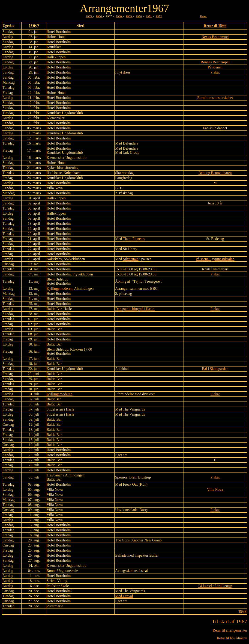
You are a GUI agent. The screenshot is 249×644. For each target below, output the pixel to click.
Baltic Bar (54, 309)
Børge (144, 510)
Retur (203, 16)
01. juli (34, 394)
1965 (90, 16)
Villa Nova (55, 489)
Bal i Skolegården (215, 369)
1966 (99, 16)
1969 (129, 16)
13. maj (34, 288)
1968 (119, 16)
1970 (139, 16)
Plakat (215, 72)
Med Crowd (124, 596)
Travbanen (54, 475)
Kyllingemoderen (60, 394)
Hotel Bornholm (59, 62)
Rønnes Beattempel (215, 62)
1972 (159, 16)
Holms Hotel (56, 37)
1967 (158, 8)
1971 (149, 16)
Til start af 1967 (229, 621)
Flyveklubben (83, 274)
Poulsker (53, 586)
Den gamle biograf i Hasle (135, 309)
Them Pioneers (134, 239)
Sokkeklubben (74, 259)
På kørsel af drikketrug (215, 586)
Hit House (54, 173)
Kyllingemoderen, (60, 288)
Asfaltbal (122, 369)
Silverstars (131, 259)
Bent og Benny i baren (215, 173)
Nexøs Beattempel (215, 37)
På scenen (215, 67)
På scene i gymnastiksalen (215, 259)
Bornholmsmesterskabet (215, 98)
